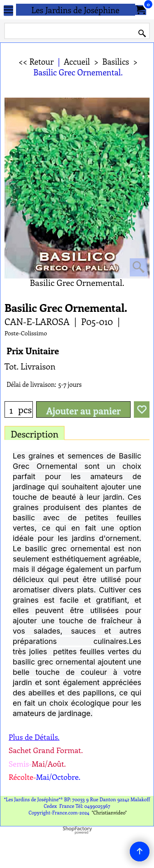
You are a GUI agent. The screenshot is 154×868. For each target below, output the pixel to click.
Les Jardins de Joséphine (75, 10)
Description (34, 434)
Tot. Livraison (30, 366)
